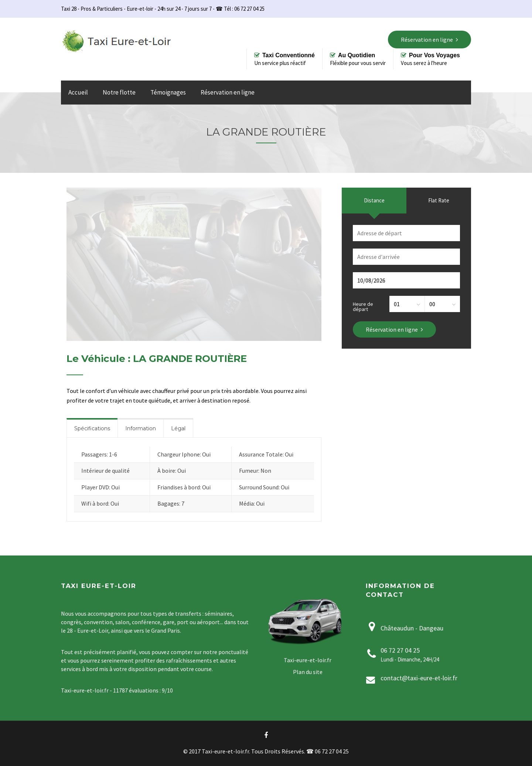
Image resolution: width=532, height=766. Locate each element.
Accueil (78, 92)
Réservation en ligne (228, 92)
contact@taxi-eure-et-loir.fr (419, 678)
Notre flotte (119, 92)
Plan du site (308, 672)
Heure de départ (363, 306)
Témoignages (168, 92)
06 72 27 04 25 (400, 650)
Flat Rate (439, 200)
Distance (374, 200)
